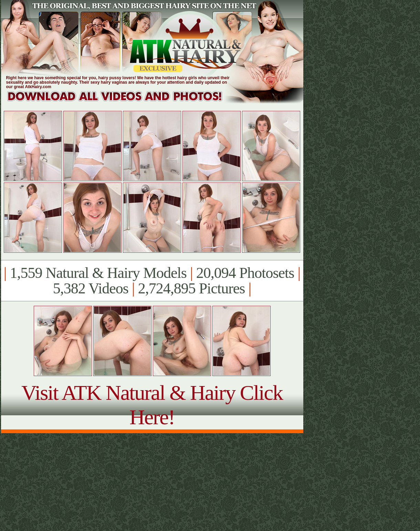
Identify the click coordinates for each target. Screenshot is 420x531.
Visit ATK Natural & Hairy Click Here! (152, 405)
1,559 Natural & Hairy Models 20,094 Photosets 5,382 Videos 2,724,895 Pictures (152, 281)
